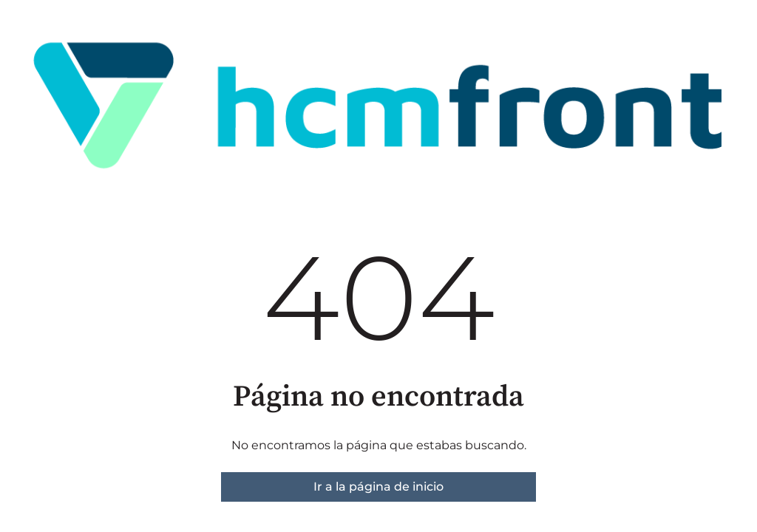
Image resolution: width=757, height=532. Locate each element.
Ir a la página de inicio (378, 487)
